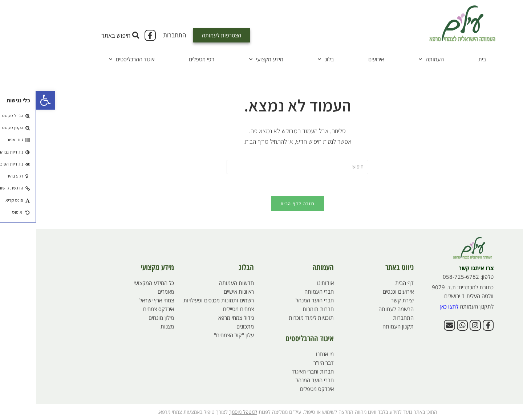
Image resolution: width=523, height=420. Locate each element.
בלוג (290, 59)
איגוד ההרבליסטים (96, 59)
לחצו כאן (413, 306)
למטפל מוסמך (207, 412)
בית (446, 59)
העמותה (395, 59)
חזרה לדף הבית (261, 203)
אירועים (340, 59)
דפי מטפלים (166, 59)
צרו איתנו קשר (440, 268)
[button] (9, 100)
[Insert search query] (261, 167)
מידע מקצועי (230, 59)
